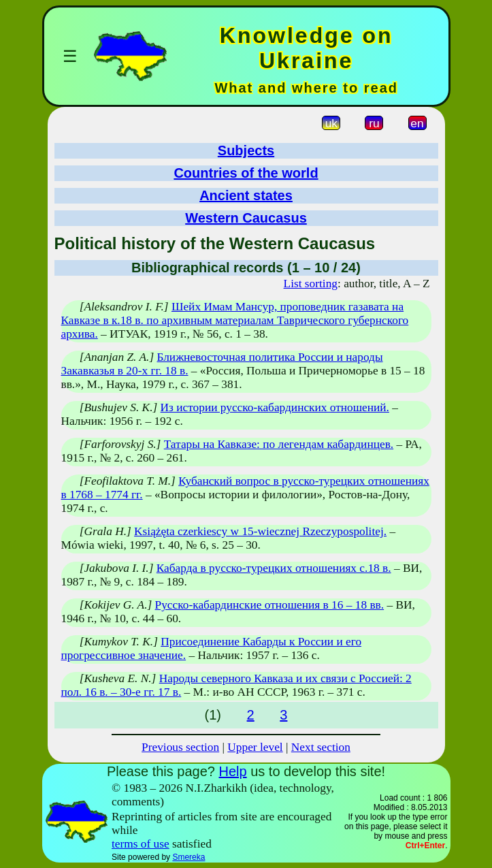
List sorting (311, 284)
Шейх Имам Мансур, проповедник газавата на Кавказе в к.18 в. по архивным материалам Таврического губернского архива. (235, 320)
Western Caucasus (246, 218)
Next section (321, 747)
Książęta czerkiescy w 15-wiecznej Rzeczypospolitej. (260, 531)
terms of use (141, 844)
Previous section (180, 747)
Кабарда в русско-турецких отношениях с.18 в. (274, 568)
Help (232, 771)
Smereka (188, 857)
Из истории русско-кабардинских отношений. (275, 407)
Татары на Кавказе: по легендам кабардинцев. (279, 444)
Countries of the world (246, 173)
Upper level (255, 747)
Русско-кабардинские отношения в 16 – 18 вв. (270, 605)
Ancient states (246, 195)
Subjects (246, 150)
